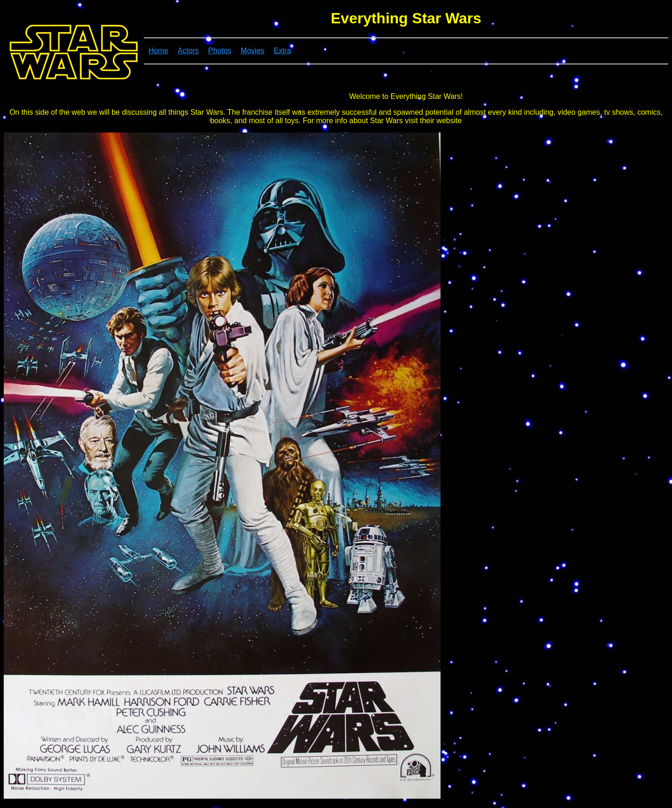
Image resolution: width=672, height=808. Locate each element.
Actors (188, 51)
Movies (253, 51)
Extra (283, 51)
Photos (220, 51)
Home (158, 51)
